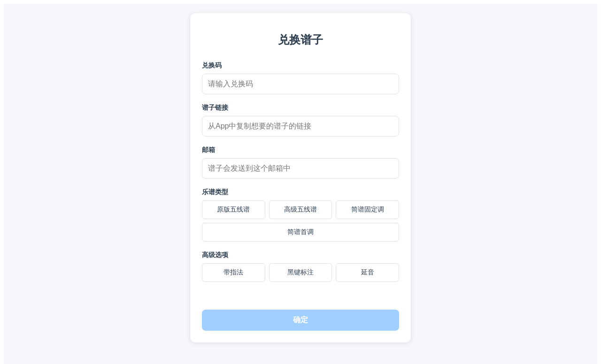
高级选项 (215, 255)
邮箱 (208, 150)
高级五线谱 (300, 209)
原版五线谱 (233, 209)
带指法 (233, 272)
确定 (300, 320)
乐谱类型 (215, 192)
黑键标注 (300, 272)
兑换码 (212, 65)
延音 (368, 272)
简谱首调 (300, 232)
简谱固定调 (368, 209)
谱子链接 (215, 107)
